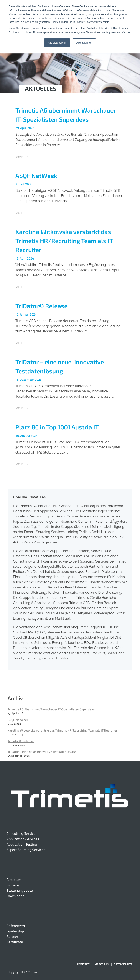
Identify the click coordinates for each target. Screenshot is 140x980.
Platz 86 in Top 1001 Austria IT (57, 427)
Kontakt (83, 964)
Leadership (15, 931)
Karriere (13, 885)
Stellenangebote (20, 890)
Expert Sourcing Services (26, 850)
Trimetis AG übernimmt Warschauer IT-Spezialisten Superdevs (51, 709)
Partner (12, 936)
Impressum (101, 964)
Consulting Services (22, 833)
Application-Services (23, 839)
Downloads (15, 896)
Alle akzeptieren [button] (57, 43)
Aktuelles (14, 879)
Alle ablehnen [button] (84, 43)
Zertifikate (15, 942)
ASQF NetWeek (36, 176)
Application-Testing (22, 844)
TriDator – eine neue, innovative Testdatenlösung (42, 752)
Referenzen (16, 926)
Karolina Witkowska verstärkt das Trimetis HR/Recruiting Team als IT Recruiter (64, 241)
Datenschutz (123, 964)
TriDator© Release (41, 306)
